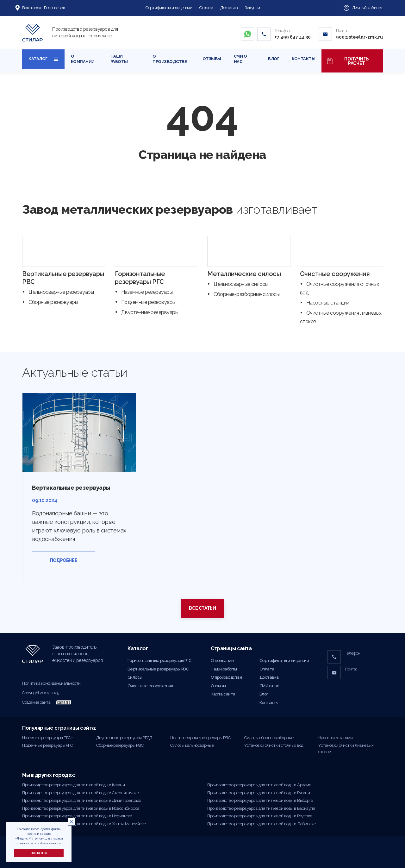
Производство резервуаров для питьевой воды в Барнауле (261, 808)
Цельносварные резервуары (61, 292)
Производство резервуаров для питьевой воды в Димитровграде (82, 800)
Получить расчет (352, 61)
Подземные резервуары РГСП (49, 745)
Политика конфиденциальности (51, 683)
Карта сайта (223, 694)
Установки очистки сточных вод (274, 745)
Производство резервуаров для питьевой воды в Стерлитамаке (80, 793)
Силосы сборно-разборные (269, 738)
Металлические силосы (244, 274)
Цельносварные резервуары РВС (200, 738)
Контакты (303, 59)
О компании (83, 59)
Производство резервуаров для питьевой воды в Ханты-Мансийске (84, 824)
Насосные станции (328, 303)
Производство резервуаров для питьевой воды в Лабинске (261, 824)
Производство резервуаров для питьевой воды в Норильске (77, 816)
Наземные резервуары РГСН (48, 738)
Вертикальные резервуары (71, 488)
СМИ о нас (240, 59)
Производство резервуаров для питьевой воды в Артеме (259, 785)
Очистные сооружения (335, 274)
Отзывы (212, 59)
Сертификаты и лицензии (169, 8)
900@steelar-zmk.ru (359, 37)
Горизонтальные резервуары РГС (140, 278)
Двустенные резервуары (150, 312)
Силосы (135, 677)
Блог (274, 59)
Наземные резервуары (147, 292)
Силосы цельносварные (192, 745)
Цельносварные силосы (241, 284)
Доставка (229, 8)
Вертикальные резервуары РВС (158, 669)
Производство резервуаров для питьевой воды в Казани (73, 785)
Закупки (252, 8)
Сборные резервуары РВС (120, 745)
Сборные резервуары (53, 302)
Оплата (206, 8)
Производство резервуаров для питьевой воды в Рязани (259, 793)
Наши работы (119, 59)
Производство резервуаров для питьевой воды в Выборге (260, 800)
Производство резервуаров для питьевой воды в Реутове (260, 816)
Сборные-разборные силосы (246, 294)
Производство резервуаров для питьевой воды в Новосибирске (81, 808)
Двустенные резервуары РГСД (124, 738)
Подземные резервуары (148, 302)
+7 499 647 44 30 (293, 37)
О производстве (170, 59)
